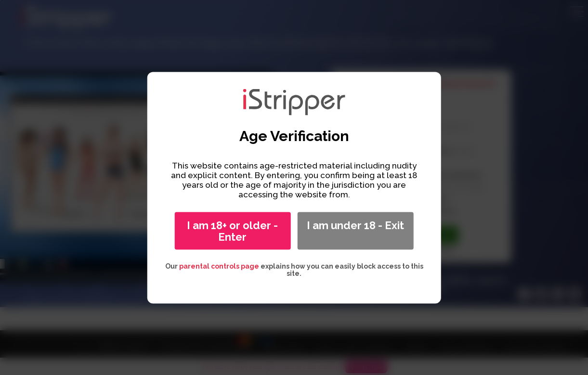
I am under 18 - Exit (355, 225)
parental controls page (219, 266)
